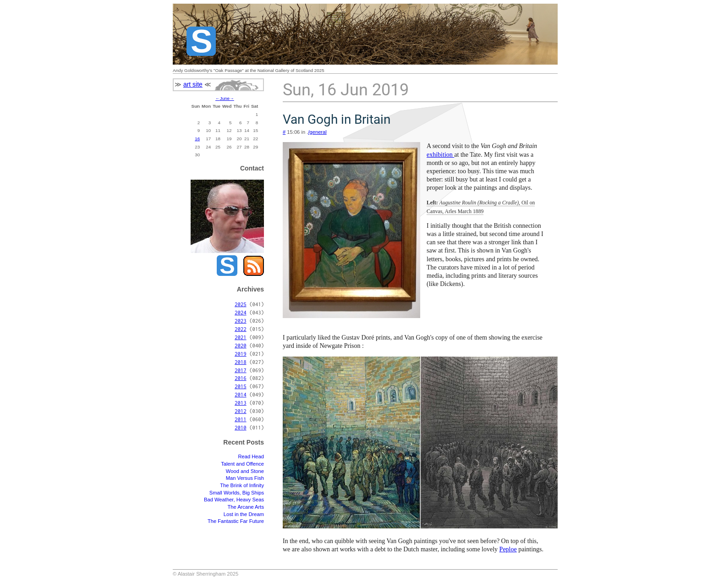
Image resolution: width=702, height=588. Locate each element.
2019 (241, 354)
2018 (241, 362)
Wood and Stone (245, 471)
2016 (241, 378)
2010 (241, 427)
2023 (241, 321)
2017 (241, 370)
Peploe (508, 549)
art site (193, 84)
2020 (241, 345)
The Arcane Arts (246, 507)
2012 (241, 411)
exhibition (440, 155)
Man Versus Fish (245, 478)
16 (197, 139)
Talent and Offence (242, 464)
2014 (241, 394)
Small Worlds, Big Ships (237, 493)
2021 (241, 337)
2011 (241, 419)
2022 (241, 329)
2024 (241, 312)
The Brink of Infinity (242, 485)
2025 (241, 304)
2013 (241, 403)
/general (317, 132)
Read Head (251, 456)
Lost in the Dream (244, 514)
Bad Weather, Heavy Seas (234, 500)
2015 (241, 386)
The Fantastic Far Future (236, 521)
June (225, 98)
